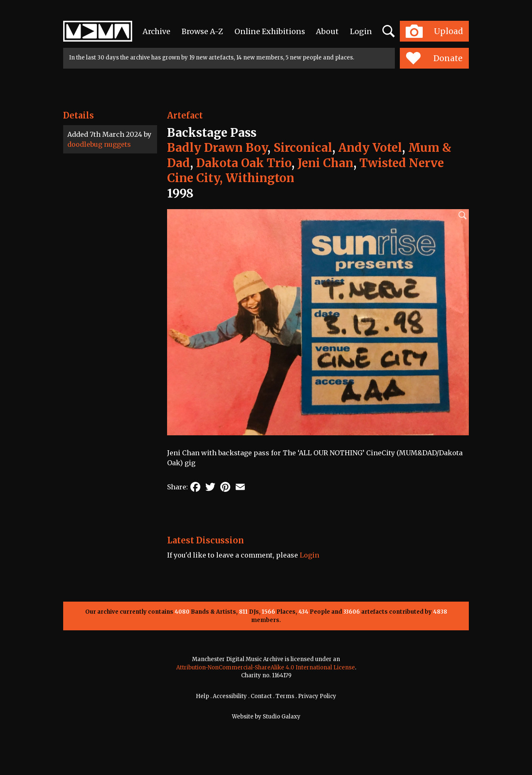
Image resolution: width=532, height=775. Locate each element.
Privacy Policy (317, 696)
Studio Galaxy (282, 717)
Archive (156, 31)
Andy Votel (370, 148)
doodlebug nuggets (99, 144)
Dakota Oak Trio (244, 163)
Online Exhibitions (270, 31)
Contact (261, 696)
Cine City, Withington (231, 178)
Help (202, 696)
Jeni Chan (325, 163)
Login (361, 31)
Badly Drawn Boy (217, 148)
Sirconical (303, 148)
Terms (285, 696)
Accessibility (230, 696)
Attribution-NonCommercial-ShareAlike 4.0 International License (266, 668)
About (327, 31)
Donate (434, 58)
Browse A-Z (202, 31)
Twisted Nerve (402, 163)
